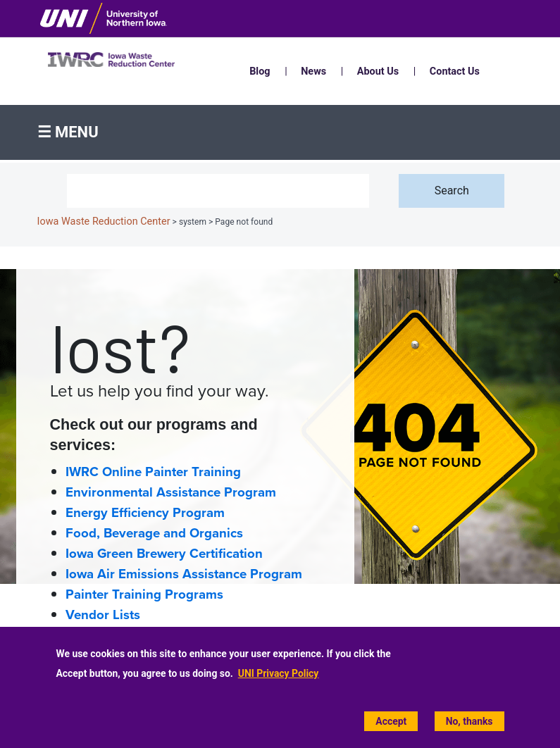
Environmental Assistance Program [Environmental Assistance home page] (171, 492)
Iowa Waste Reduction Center (104, 222)
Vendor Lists (103, 615)
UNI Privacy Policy (279, 673)
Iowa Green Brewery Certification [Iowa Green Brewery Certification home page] (164, 554)
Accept (391, 721)
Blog (260, 71)
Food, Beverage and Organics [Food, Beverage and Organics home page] (154, 533)
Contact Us (455, 71)
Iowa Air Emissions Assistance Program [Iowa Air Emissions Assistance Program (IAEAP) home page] (184, 574)
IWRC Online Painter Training (153, 472)
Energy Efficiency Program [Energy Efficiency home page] (145, 513)
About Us (378, 71)
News (313, 71)
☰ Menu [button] (68, 132)
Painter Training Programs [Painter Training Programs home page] (144, 594)
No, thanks (469, 721)
